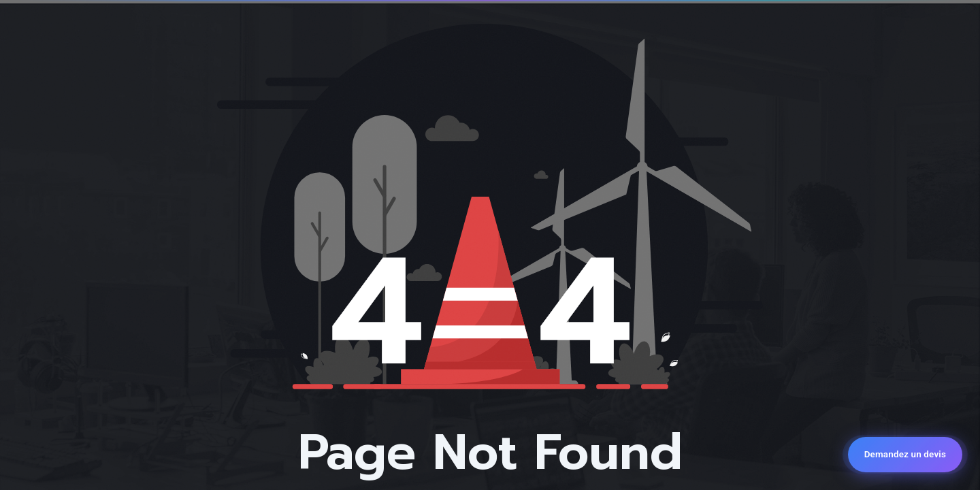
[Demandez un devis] (905, 455)
